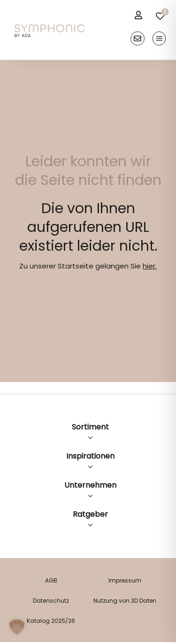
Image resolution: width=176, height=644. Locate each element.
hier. (150, 266)
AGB (51, 580)
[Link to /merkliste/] (160, 16)
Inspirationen (90, 456)
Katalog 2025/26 (51, 621)
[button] (17, 627)
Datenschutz (51, 601)
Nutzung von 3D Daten (125, 601)
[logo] (50, 28)
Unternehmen (90, 485)
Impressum (125, 580)
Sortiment (90, 427)
